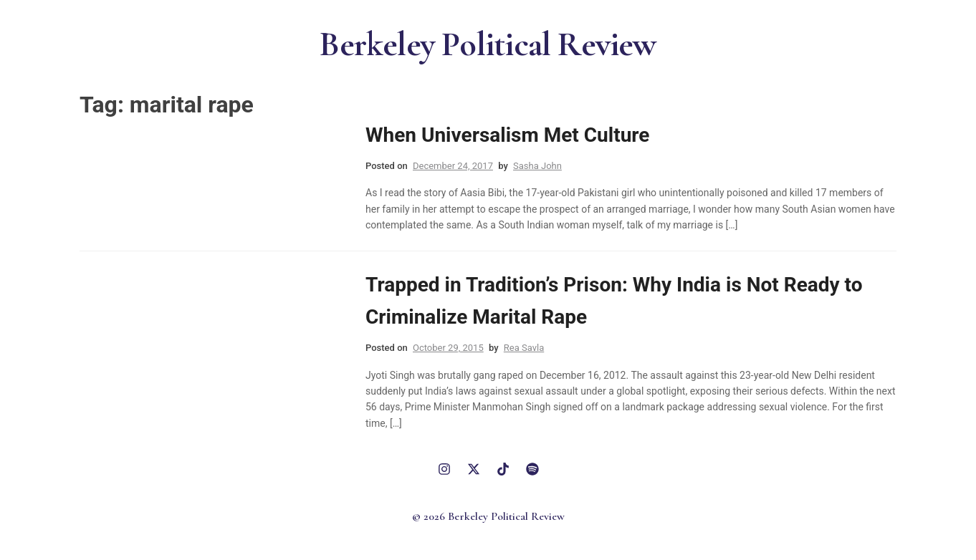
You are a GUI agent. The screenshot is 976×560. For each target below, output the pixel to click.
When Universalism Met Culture (507, 135)
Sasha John (537, 166)
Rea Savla (524, 348)
